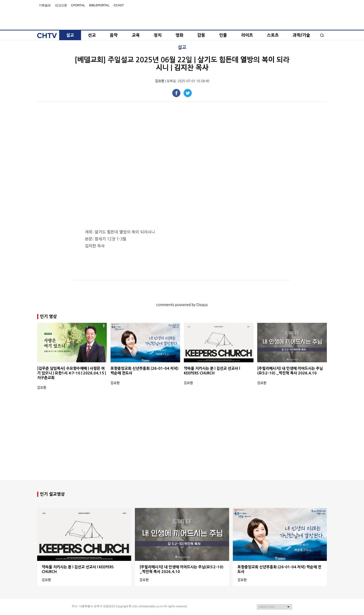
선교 (92, 35)
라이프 (247, 35)
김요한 (160, 81)
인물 (223, 35)
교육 (136, 35)
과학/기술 (301, 35)
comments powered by (182, 305)
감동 (201, 35)
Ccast (119, 5)
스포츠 (273, 35)
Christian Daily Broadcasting (182, 17)
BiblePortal (99, 5)
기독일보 (45, 5)
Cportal (78, 5)
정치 (158, 35)
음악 (114, 35)
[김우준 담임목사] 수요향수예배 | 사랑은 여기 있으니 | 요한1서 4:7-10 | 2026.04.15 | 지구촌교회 (71, 373)
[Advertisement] (182, 443)
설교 (70, 35)
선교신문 (61, 5)
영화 (179, 35)
